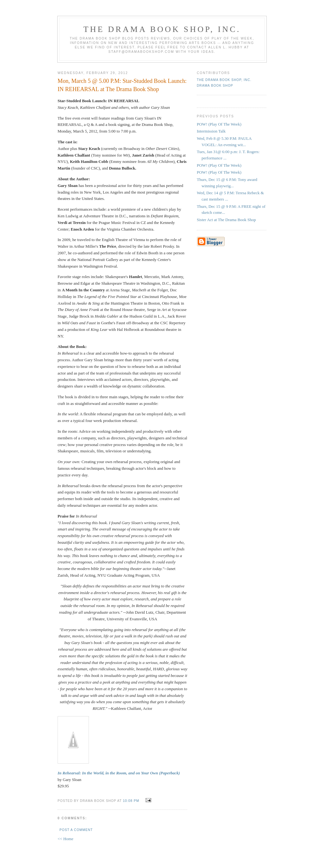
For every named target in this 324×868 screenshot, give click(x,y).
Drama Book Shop (215, 86)
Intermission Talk (211, 131)
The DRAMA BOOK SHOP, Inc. (162, 29)
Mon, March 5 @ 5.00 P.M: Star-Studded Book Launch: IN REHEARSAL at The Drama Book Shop (122, 85)
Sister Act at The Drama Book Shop (226, 220)
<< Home (65, 839)
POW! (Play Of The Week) (219, 124)
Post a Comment (76, 830)
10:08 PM (131, 801)
